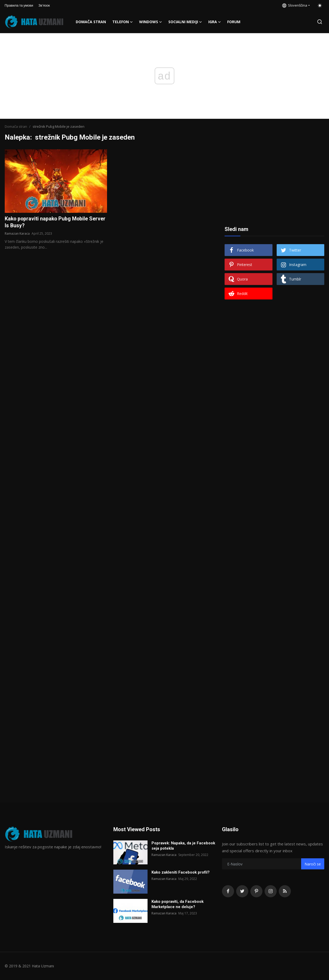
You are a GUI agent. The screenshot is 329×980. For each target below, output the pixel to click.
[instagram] (271, 891)
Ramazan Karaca (17, 233)
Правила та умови (19, 5)
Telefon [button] (123, 22)
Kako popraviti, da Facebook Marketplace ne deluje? (178, 904)
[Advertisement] (275, 182)
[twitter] (242, 891)
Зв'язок (44, 5)
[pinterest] (256, 891)
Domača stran (91, 22)
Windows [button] (151, 22)
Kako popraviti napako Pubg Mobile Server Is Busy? (56, 222)
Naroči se (313, 864)
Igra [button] (215, 22)
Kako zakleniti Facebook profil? (181, 872)
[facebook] (228, 891)
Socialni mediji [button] (185, 22)
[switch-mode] (320, 6)
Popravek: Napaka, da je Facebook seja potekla (183, 846)
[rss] (285, 891)
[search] (320, 22)
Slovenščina (295, 5)
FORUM (234, 22)
